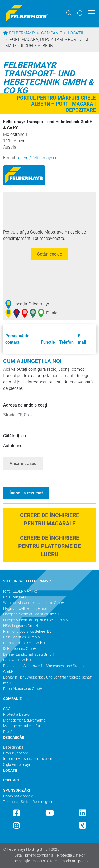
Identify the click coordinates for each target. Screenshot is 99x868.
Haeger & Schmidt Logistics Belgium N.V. (36, 620)
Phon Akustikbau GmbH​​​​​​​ (23, 689)
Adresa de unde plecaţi (25, 405)
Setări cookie (50, 254)
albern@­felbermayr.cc (37, 158)
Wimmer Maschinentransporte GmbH (34, 603)
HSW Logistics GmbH (21, 626)
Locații (76, 33)
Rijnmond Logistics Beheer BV (27, 631)
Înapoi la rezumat (26, 493)
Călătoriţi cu (15, 436)
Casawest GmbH (17, 660)
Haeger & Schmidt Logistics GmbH (31, 614)
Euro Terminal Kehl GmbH (24, 643)
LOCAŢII (10, 770)
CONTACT (12, 780)
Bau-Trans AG (15, 597)
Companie (51, 33)
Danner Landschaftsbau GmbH (29, 655)
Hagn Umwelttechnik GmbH (26, 609)
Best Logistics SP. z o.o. (22, 637)
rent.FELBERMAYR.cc (20, 591)
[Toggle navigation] (90, 13)
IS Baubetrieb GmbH (20, 649)
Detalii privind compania (34, 855)
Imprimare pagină (75, 861)
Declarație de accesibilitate (35, 861)
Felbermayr (21, 33)
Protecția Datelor (71, 855)
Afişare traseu (23, 463)
